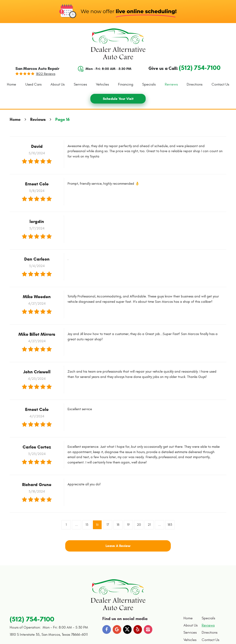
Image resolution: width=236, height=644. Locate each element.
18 (118, 525)
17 (108, 525)
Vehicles (102, 84)
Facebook (107, 629)
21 (149, 525)
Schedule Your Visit (118, 99)
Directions (195, 84)
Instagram (148, 629)
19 (128, 525)
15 (87, 525)
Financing (126, 84)
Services (80, 84)
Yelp (138, 629)
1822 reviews (46, 74)
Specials (149, 84)
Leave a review (118, 546)
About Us (58, 84)
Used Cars (33, 84)
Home (12, 84)
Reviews (171, 84)
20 (139, 525)
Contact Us (220, 84)
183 (170, 525)
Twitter (127, 629)
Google (117, 629)
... (77, 525)
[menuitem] (12, 85)
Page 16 (62, 119)
